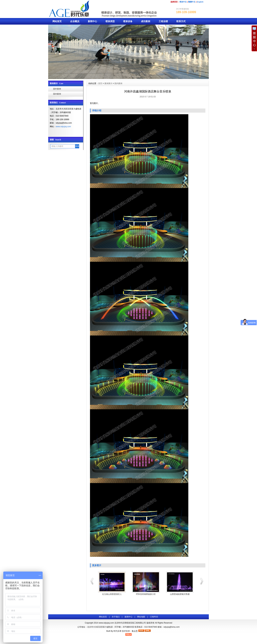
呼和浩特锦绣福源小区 (146, 594)
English (200, 2)
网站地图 (141, 617)
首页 (100, 83)
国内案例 (57, 94)
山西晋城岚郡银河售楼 (180, 594)
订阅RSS (154, 617)
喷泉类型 (110, 21)
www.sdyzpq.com (63, 127)
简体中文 (183, 2)
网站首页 (57, 21)
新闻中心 (92, 21)
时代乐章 (118, 631)
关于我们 (116, 617)
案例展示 (108, 83)
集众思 (135, 631)
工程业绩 (163, 21)
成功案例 (146, 21)
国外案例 (57, 89)
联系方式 (181, 21)
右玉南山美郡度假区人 (112, 594)
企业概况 (75, 21)
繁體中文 (192, 2)
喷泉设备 (128, 21)
